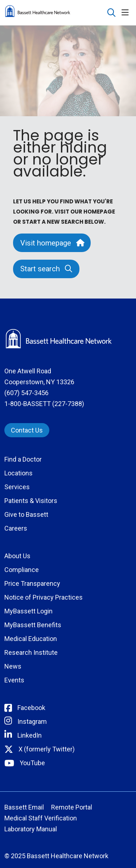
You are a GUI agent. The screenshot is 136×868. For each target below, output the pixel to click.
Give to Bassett (26, 514)
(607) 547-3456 (26, 393)
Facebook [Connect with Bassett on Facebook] (31, 708)
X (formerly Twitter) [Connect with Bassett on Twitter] (47, 749)
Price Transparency (32, 583)
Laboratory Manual (31, 829)
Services (17, 487)
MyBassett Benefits (33, 625)
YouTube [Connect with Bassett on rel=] (32, 763)
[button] (127, 13)
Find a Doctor (23, 459)
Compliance (22, 570)
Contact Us (27, 430)
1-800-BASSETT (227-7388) (44, 404)
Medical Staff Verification (41, 818)
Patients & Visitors (31, 501)
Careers (16, 528)
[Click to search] (112, 13)
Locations (18, 473)
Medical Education (31, 639)
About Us (17, 556)
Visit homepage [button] (52, 243)
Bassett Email (24, 807)
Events (14, 680)
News (13, 666)
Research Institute (31, 652)
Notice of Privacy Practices (44, 597)
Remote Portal (72, 807)
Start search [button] (46, 269)
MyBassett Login (28, 611)
